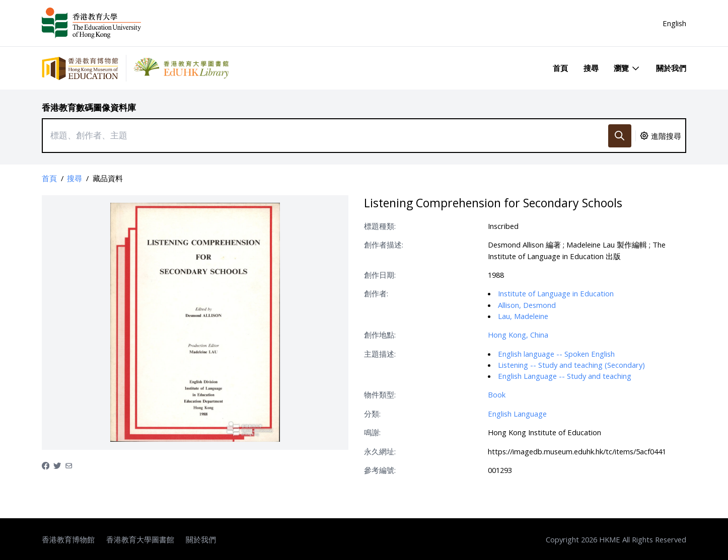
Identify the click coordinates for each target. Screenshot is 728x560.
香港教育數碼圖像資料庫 (89, 107)
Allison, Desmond (527, 305)
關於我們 (671, 68)
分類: (372, 414)
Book (497, 394)
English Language (517, 414)
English (674, 23)
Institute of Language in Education (556, 293)
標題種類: (380, 226)
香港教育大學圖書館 (140, 539)
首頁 (560, 68)
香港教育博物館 (68, 539)
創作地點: (380, 335)
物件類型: (380, 394)
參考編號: (380, 470)
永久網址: (380, 451)
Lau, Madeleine (523, 316)
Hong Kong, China (518, 335)
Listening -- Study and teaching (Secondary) (571, 365)
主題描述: (380, 354)
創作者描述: (384, 245)
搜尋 (591, 68)
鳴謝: (372, 432)
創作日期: (380, 275)
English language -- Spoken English (556, 354)
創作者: (376, 293)
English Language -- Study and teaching (565, 376)
